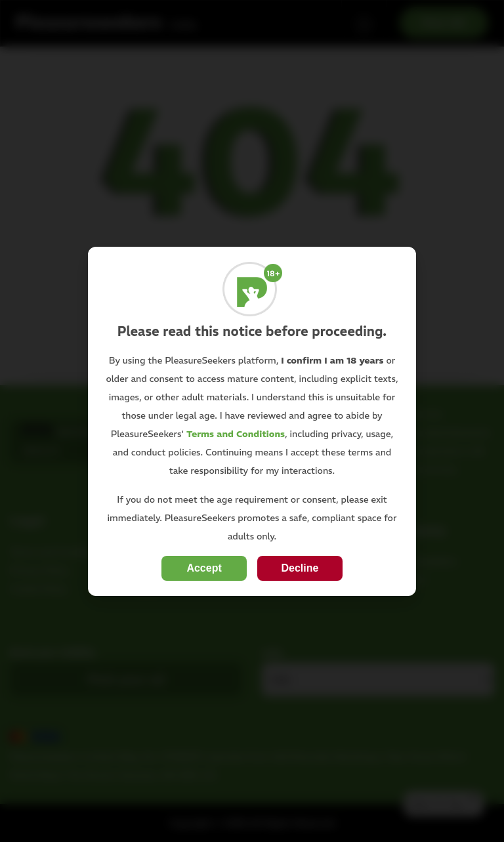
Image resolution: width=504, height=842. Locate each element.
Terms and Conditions (236, 434)
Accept (204, 568)
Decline (300, 568)
